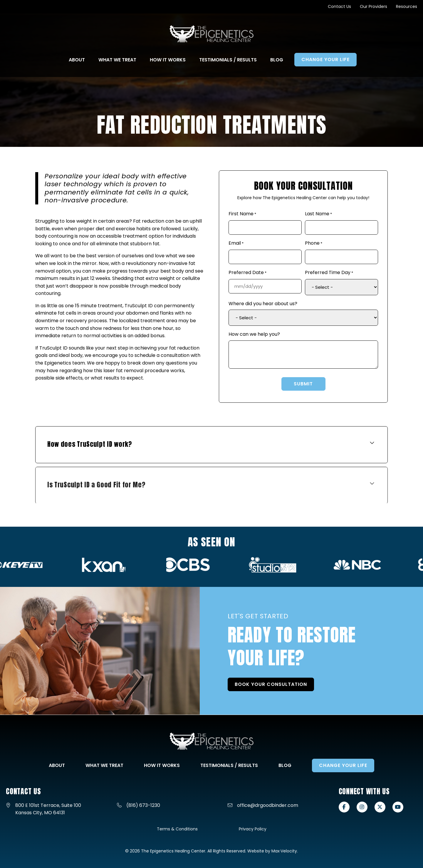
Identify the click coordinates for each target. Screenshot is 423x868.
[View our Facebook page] (344, 807)
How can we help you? (254, 334)
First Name (242, 214)
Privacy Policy (253, 829)
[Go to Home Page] (212, 34)
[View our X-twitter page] (380, 807)
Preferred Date (247, 273)
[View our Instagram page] (362, 807)
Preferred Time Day (329, 273)
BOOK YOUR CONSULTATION (277, 690)
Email (236, 244)
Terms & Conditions (177, 829)
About (57, 765)
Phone (314, 244)
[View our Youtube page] (398, 807)
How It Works (162, 765)
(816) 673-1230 (143, 805)
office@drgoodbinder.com (268, 805)
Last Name (318, 214)
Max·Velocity (284, 851)
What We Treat (104, 765)
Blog (285, 765)
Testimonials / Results (229, 765)
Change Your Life (343, 765)
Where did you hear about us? (263, 304)
